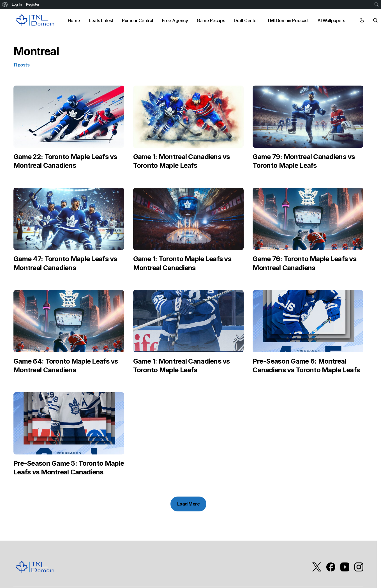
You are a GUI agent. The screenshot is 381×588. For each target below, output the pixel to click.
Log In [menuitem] (17, 4)
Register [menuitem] (33, 4)
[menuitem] (5, 4)
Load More (189, 504)
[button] (362, 20)
